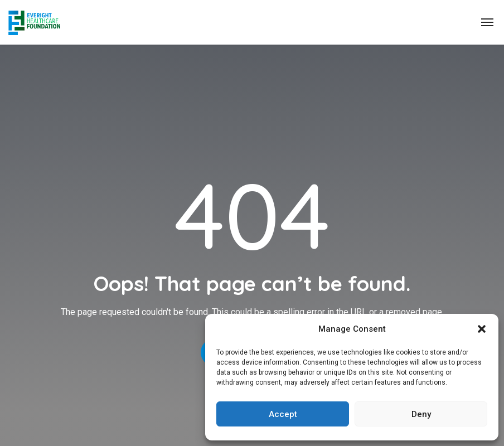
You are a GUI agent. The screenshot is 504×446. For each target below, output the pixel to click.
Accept (283, 414)
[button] (482, 329)
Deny (421, 414)
